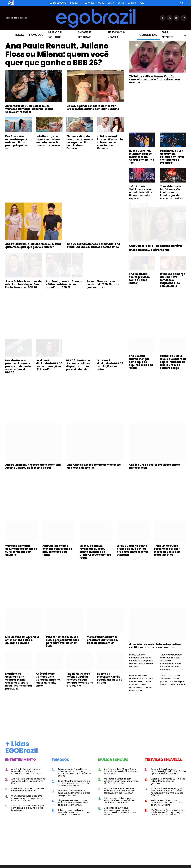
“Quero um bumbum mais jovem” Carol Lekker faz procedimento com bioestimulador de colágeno (171, 662)
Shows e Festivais (85, 35)
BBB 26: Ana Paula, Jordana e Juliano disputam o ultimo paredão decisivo (78, 365)
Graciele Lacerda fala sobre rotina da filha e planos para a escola (155, 646)
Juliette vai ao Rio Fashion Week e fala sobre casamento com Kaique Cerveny (110, 142)
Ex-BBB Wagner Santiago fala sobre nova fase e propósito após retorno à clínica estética (141, 661)
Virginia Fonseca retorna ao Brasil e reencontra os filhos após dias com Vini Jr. (73, 803)
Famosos (36, 35)
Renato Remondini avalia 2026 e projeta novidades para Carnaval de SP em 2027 (63, 641)
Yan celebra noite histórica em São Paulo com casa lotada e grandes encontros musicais (172, 192)
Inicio (20, 35)
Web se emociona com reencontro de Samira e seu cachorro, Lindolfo (166, 803)
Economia (76, 3)
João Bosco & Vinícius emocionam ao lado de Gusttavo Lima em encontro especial (141, 192)
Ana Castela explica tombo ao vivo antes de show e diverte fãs (155, 248)
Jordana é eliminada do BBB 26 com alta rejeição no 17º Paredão (49, 365)
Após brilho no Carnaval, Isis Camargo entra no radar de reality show (48, 680)
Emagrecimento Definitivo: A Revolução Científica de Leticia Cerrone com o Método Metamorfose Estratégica (141, 683)
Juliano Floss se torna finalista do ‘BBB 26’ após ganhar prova (103, 284)
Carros (132, 3)
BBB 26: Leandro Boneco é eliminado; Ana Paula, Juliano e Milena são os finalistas (93, 246)
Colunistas (148, 35)
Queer (121, 3)
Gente (101, 3)
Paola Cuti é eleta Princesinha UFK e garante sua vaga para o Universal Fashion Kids (173, 680)
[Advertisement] (65, 174)
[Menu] (6, 35)
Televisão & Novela (116, 35)
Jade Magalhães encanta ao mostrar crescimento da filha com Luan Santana (93, 107)
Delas (111, 3)
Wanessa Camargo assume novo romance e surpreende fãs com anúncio (173, 280)
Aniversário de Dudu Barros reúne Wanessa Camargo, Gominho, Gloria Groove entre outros (29, 109)
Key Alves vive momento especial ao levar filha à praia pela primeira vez (18, 142)
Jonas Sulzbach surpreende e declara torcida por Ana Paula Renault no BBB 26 (23, 284)
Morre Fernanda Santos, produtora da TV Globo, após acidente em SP (103, 640)
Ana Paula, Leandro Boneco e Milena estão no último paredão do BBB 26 (64, 284)
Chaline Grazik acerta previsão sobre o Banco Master (139, 278)
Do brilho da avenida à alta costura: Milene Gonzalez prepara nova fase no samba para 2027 (18, 681)
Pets (142, 3)
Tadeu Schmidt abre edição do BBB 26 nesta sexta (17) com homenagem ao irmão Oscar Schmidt (168, 792)
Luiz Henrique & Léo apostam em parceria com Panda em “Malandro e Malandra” (172, 157)
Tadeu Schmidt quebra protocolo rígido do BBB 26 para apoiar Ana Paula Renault (168, 771)
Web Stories (168, 35)
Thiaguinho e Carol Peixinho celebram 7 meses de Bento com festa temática (167, 550)
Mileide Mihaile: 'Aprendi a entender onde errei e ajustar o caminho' (22, 640)
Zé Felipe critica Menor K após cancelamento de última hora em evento (155, 79)
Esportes (90, 3)
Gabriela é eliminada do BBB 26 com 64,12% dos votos (110, 365)
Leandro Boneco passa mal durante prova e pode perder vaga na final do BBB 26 (18, 366)
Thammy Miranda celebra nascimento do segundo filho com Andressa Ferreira (79, 142)
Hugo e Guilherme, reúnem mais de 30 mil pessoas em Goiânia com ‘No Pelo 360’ (142, 157)
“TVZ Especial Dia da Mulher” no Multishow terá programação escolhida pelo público (168, 812)
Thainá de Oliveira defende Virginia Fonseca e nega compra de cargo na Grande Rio (80, 680)
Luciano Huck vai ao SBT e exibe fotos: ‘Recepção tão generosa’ (168, 781)
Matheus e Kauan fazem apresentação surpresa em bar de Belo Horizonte (122, 781)
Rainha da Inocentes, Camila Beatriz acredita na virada (110, 678)
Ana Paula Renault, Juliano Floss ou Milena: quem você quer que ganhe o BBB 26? (57, 54)
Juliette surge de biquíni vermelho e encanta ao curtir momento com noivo (49, 141)
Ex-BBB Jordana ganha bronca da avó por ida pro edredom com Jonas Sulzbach (133, 550)
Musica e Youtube (55, 35)
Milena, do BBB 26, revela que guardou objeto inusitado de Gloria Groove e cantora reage (173, 362)
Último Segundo (58, 3)
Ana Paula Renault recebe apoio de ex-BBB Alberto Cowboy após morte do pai (33, 466)
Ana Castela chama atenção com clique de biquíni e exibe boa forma (141, 362)
